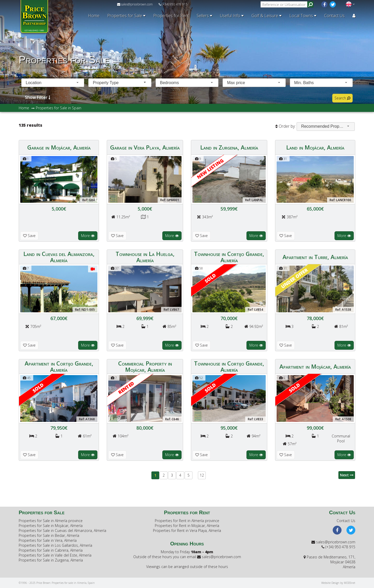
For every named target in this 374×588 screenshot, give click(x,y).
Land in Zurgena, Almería (229, 147)
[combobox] (53, 83)
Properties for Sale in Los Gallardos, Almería (55, 545)
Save (29, 236)
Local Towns (303, 16)
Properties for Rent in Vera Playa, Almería (187, 530)
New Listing (210, 169)
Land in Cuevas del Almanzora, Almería (59, 257)
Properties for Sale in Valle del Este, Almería (55, 555)
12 (202, 475)
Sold (210, 278)
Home (94, 16)
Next (347, 475)
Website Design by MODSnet (338, 583)
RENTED (126, 388)
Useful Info (232, 16)
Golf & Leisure (266, 16)
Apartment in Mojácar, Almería (315, 366)
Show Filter (38, 97)
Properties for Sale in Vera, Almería (48, 540)
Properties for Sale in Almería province (51, 521)
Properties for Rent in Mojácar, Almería (187, 526)
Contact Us (334, 16)
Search (342, 98)
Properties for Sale (126, 16)
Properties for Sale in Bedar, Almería (49, 535)
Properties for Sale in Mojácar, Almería (51, 526)
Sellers (204, 16)
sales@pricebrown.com (135, 4)
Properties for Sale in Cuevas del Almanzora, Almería (62, 530)
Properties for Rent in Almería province (187, 521)
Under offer (294, 278)
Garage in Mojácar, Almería (59, 147)
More (88, 236)
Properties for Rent (171, 16)
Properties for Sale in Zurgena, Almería (51, 560)
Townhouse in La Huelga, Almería (145, 257)
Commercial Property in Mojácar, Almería (145, 366)
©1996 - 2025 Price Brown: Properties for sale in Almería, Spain (57, 583)
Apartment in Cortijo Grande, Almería (59, 366)
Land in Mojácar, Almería (315, 147)
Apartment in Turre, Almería (315, 257)
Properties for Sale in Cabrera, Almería (51, 550)
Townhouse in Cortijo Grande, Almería (229, 257)
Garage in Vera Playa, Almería (145, 147)
